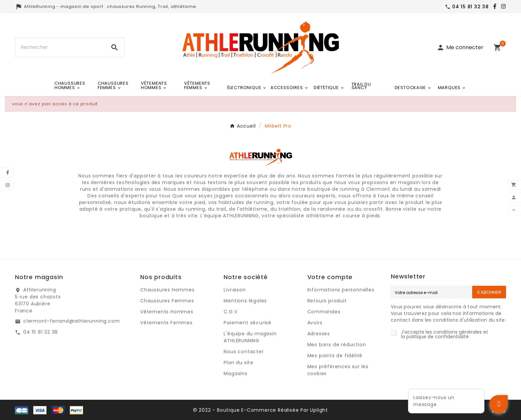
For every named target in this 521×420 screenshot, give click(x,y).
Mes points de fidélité (335, 356)
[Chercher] (60, 48)
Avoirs (315, 323)
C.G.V (230, 312)
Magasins (235, 373)
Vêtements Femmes (166, 323)
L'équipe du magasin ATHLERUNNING (250, 337)
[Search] (115, 48)
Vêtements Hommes (167, 312)
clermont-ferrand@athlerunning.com (71, 321)
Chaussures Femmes (167, 301)
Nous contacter (244, 352)
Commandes (324, 312)
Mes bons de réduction (337, 345)
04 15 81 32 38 (41, 332)
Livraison (235, 290)
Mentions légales (245, 301)
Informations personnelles (341, 290)
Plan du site (239, 363)
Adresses (319, 334)
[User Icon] (460, 48)
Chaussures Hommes (167, 290)
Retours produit (327, 301)
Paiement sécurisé (248, 323)
